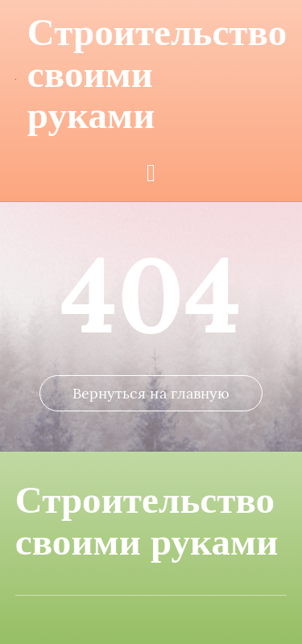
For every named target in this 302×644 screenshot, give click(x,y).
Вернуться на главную (151, 393)
